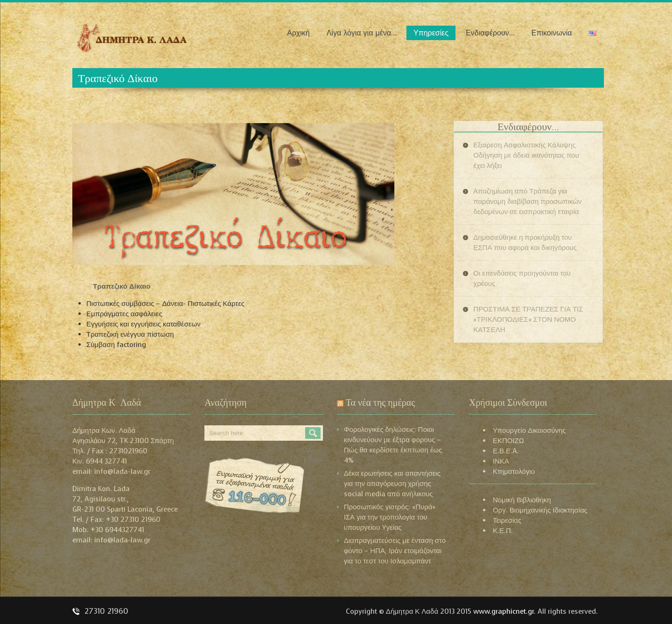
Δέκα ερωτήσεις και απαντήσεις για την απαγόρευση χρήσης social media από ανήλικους (392, 484)
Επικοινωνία (552, 33)
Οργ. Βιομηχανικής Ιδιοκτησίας (540, 510)
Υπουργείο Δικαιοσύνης (529, 430)
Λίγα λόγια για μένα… (362, 33)
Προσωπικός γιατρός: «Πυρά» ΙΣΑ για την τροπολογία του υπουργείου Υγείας (390, 517)
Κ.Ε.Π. (503, 531)
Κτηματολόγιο (514, 471)
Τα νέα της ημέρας (381, 402)
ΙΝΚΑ (501, 461)
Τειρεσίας (507, 520)
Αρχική (298, 33)
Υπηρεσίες (431, 33)
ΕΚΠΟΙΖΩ (508, 441)
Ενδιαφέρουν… (490, 33)
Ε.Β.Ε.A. (506, 451)
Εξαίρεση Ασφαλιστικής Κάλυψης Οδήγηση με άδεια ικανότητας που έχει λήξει (526, 155)
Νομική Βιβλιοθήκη (522, 500)
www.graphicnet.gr (504, 611)
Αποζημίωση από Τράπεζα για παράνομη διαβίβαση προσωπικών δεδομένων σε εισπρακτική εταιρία (527, 201)
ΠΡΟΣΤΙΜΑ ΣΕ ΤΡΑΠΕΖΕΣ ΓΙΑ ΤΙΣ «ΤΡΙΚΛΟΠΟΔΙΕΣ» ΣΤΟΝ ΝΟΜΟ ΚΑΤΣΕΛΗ (528, 319)
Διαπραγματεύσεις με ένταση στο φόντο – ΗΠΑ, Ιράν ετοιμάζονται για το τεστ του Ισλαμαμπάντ (395, 551)
